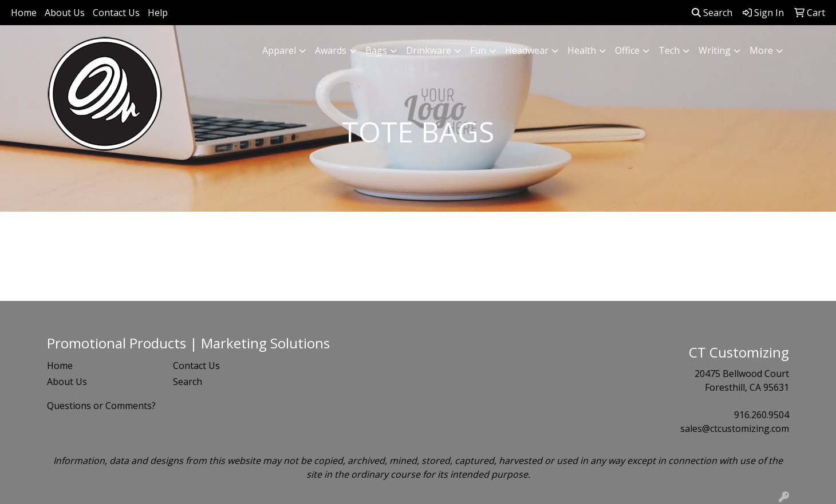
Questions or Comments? (101, 406)
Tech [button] (669, 50)
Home (24, 13)
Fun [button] (478, 50)
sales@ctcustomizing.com (735, 428)
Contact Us (116, 13)
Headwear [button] (527, 50)
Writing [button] (715, 50)
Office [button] (627, 50)
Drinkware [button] (429, 50)
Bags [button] (376, 50)
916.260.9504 (762, 415)
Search (712, 13)
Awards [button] (331, 50)
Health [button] (582, 50)
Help (158, 13)
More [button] (761, 50)
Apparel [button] (279, 50)
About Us (65, 13)
